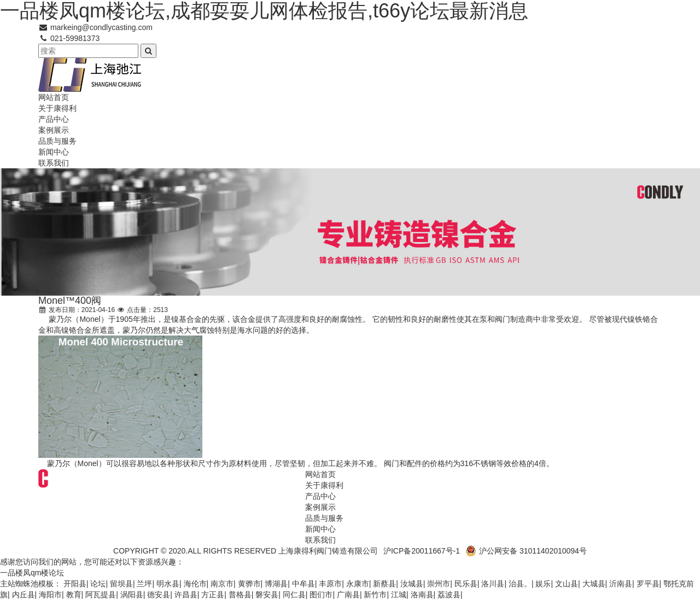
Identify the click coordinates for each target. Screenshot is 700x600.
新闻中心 (54, 152)
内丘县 (24, 595)
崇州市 (439, 584)
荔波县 (449, 595)
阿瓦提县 (101, 595)
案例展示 (54, 130)
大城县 (594, 584)
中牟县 (304, 584)
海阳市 (50, 595)
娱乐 (543, 584)
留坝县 (121, 584)
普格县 (240, 595)
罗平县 (648, 584)
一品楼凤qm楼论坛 (32, 573)
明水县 (168, 584)
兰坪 (144, 584)
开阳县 (75, 584)
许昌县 (186, 595)
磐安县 (267, 595)
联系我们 (54, 163)
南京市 (222, 584)
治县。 (520, 584)
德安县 (159, 595)
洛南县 (422, 595)
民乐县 (466, 584)
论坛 (98, 584)
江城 (399, 595)
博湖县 (276, 584)
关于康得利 (57, 108)
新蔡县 (384, 584)
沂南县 (621, 584)
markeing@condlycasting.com (95, 27)
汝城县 (412, 584)
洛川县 (493, 584)
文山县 (567, 584)
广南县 (348, 595)
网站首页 (54, 97)
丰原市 (330, 584)
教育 (74, 595)
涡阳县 (132, 595)
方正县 (213, 595)
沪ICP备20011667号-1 (422, 551)
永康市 (358, 584)
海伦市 (195, 584)
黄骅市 (249, 584)
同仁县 (294, 595)
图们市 (321, 595)
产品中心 (54, 119)
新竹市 (375, 595)
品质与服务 (57, 141)
